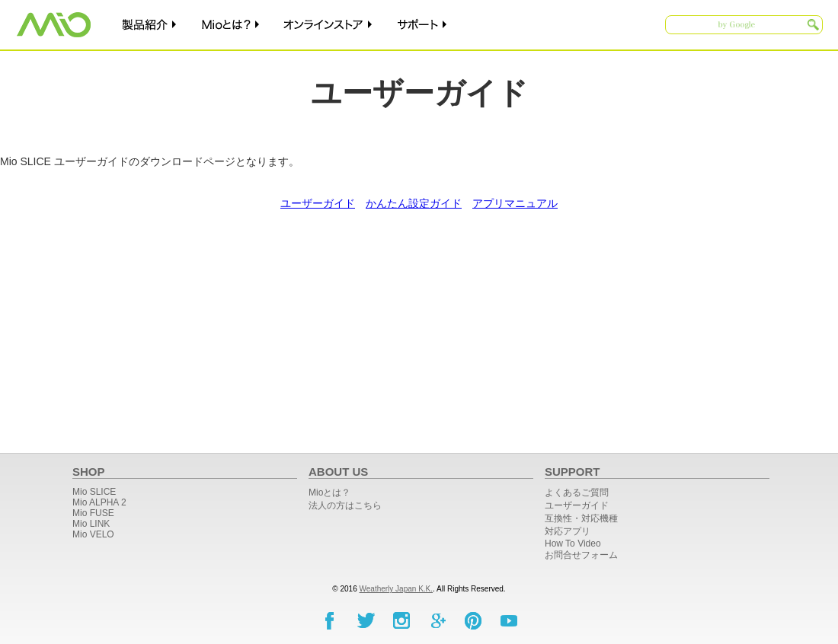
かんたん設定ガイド (414, 203)
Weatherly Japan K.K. (397, 589)
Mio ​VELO (93, 534)
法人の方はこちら (345, 505)
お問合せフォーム (581, 555)
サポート (424, 25)
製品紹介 (149, 25)
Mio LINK (91, 524)
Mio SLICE (94, 492)
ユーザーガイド (318, 203)
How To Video (573, 544)
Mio (53, 25)
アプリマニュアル (515, 203)
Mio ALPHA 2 (99, 502)
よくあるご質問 (577, 493)
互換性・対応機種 (581, 518)
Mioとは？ (231, 25)
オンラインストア (329, 25)
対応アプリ (568, 531)
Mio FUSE (93, 513)
